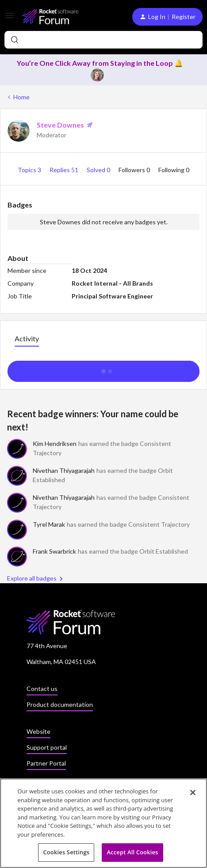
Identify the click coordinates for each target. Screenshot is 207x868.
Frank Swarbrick (54, 551)
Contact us (42, 689)
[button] (10, 18)
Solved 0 (99, 170)
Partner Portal (46, 763)
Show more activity (104, 369)
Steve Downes (60, 125)
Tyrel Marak (49, 524)
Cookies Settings (66, 853)
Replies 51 (65, 170)
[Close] (193, 793)
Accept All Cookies (132, 853)
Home (21, 97)
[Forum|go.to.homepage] (50, 17)
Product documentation (60, 704)
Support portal (47, 747)
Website (38, 731)
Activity (27, 338)
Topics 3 (30, 170)
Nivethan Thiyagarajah (64, 470)
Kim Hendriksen (55, 443)
